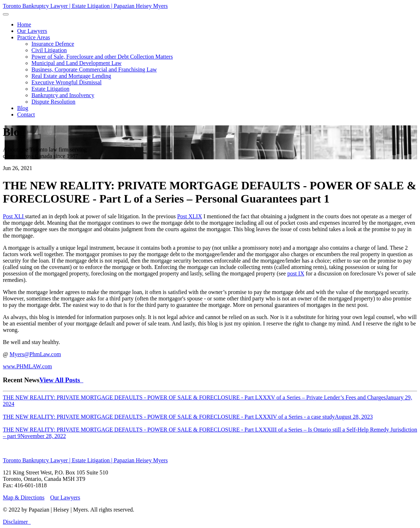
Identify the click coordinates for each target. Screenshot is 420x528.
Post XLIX (190, 216)
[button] (34, 37)
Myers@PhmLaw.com (35, 354)
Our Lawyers (65, 497)
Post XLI (14, 216)
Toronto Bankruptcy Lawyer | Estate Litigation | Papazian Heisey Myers (85, 6)
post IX (296, 273)
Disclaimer (15, 522)
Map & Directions (24, 497)
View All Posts (61, 380)
